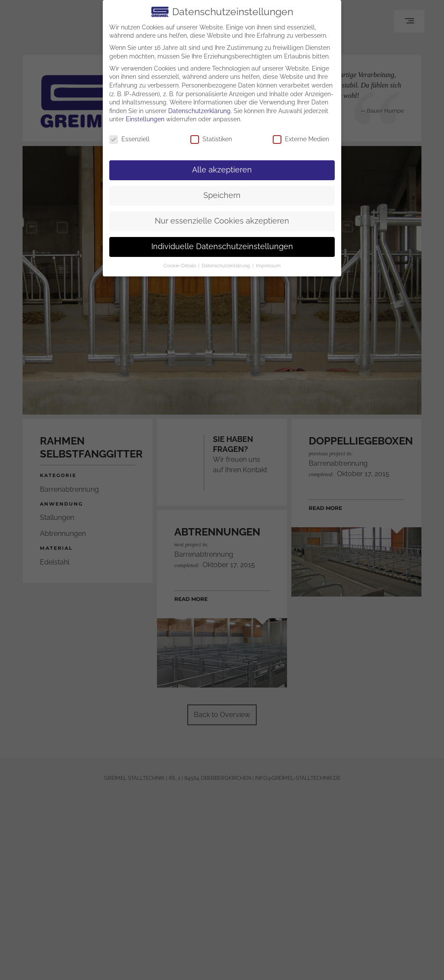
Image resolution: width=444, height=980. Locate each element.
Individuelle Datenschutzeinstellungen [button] (222, 247)
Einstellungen (145, 119)
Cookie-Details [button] (180, 266)
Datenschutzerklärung (199, 111)
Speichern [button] (222, 195)
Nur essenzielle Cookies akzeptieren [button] (222, 221)
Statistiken (211, 139)
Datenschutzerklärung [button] (227, 266)
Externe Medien (301, 139)
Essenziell (129, 139)
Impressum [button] (268, 266)
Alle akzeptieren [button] (222, 170)
